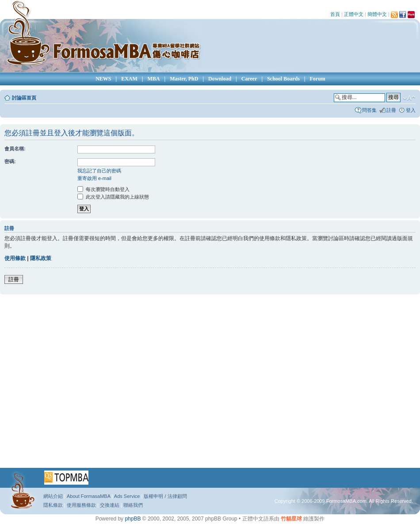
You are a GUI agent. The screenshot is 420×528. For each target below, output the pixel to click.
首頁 (335, 14)
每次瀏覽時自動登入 (103, 189)
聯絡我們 (133, 505)
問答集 (369, 110)
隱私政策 (41, 258)
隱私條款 (53, 505)
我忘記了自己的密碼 (99, 171)
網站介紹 (53, 496)
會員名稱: (15, 149)
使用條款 (15, 258)
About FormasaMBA (88, 496)
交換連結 (110, 505)
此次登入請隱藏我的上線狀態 (113, 197)
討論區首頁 (24, 98)
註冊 (391, 110)
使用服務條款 (81, 505)
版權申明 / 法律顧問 (165, 496)
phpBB (133, 519)
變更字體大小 (409, 98)
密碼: (10, 161)
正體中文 (354, 14)
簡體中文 (377, 14)
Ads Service (127, 496)
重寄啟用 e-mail (94, 178)
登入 (411, 110)
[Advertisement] (83, 384)
